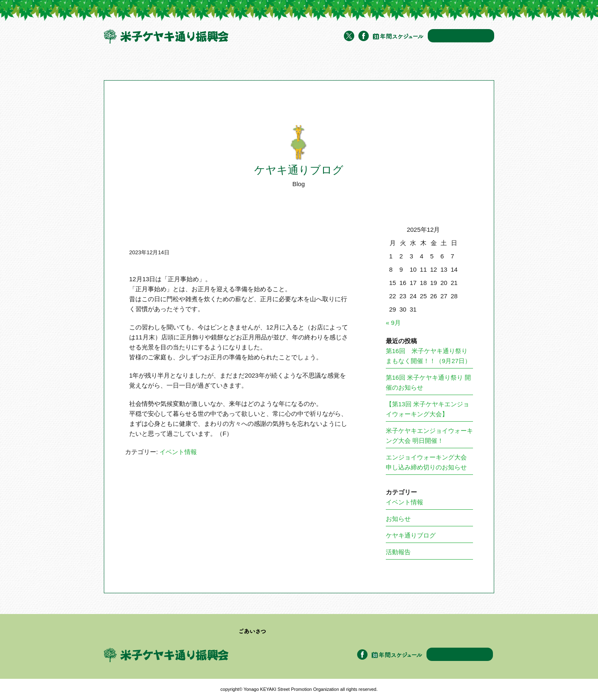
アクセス (410, 64)
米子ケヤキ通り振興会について (187, 64)
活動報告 (398, 552)
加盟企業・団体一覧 (266, 64)
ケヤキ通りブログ (368, 64)
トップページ (120, 64)
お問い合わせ (461, 36)
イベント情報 (320, 64)
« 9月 (393, 323)
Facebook (364, 36)
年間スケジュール (398, 36)
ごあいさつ (253, 631)
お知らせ (398, 519)
